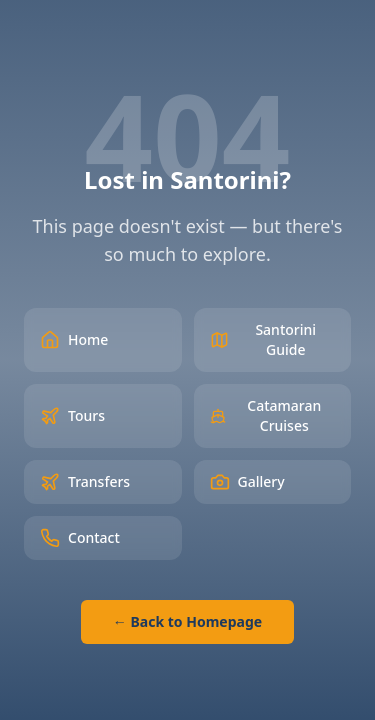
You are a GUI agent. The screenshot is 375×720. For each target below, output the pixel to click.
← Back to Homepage (187, 621)
